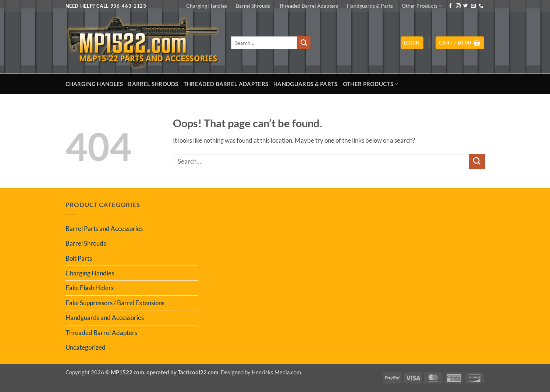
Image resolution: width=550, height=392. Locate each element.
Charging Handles (207, 6)
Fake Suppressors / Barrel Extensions (115, 303)
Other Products (422, 6)
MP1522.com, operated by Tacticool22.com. (165, 372)
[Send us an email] (473, 6)
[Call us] (481, 6)
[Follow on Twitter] (466, 6)
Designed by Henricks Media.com (261, 372)
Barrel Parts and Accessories (104, 229)
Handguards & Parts (370, 6)
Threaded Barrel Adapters (308, 6)
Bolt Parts (79, 258)
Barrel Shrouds (253, 6)
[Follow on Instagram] (458, 6)
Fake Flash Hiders (90, 288)
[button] (412, 43)
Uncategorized (86, 347)
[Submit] (304, 43)
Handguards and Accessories (105, 318)
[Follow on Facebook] (450, 6)
